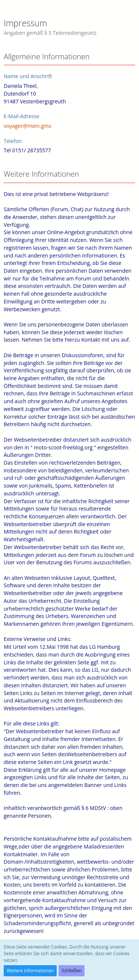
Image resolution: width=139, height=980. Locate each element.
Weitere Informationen (30, 971)
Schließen (72, 971)
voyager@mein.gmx (27, 126)
